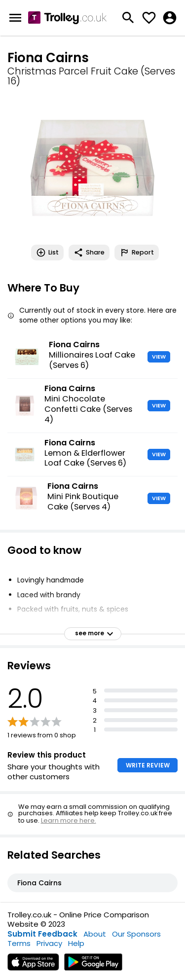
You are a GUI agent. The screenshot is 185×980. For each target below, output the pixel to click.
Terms (19, 943)
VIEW (159, 357)
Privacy (49, 943)
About (95, 934)
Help (76, 943)
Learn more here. (69, 820)
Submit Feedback (42, 934)
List (47, 253)
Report (137, 253)
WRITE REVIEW (148, 765)
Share (89, 253)
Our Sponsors (136, 934)
